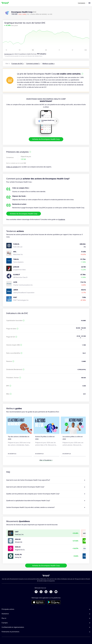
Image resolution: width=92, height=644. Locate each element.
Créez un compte (12, 167)
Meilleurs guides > (49, 64)
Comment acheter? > (33, 64)
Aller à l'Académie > (46, 460)
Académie (62, 219)
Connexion (82, 3)
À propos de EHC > (18, 64)
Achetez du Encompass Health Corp (46, 139)
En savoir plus (12, 454)
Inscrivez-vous (8, 54)
